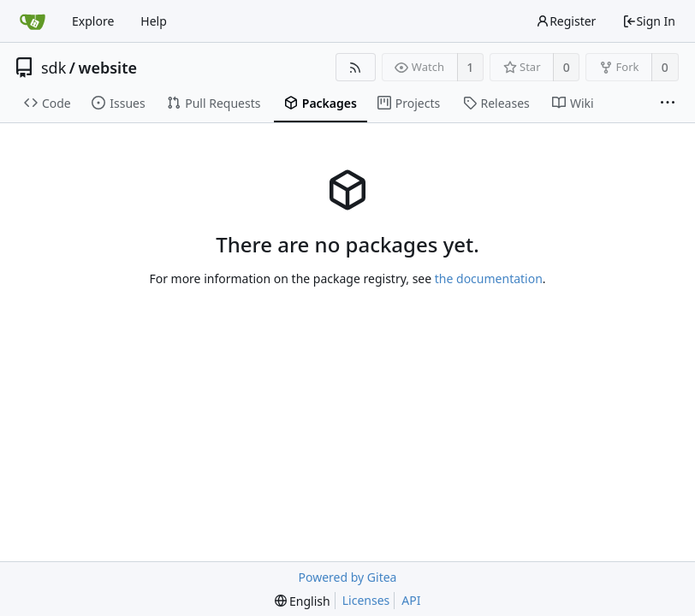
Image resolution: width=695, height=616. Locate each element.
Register (566, 21)
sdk (53, 68)
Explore (93, 21)
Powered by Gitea (348, 577)
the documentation (489, 278)
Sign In (649, 21)
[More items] (668, 104)
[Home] (33, 21)
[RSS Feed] (356, 67)
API (411, 600)
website (108, 68)
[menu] (303, 601)
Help (154, 21)
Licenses (366, 600)
